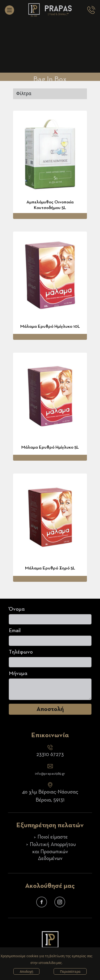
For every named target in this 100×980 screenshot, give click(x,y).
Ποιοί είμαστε (53, 837)
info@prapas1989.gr (50, 774)
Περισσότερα (70, 972)
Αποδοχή (26, 972)
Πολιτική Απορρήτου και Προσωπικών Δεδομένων (53, 851)
